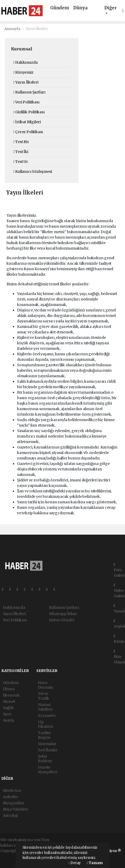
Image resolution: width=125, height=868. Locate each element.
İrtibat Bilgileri (27, 122)
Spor (7, 714)
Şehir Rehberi (45, 759)
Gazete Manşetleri (47, 770)
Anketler (11, 797)
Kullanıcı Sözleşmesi (33, 172)
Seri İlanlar (48, 750)
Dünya (80, 8)
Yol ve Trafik (44, 696)
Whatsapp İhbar (63, 614)
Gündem (60, 8)
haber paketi (11, 856)
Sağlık (8, 708)
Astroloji (10, 816)
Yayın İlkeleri (37, 29)
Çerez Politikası (28, 132)
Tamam (95, 863)
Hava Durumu (46, 685)
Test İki (21, 152)
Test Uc (21, 162)
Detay (75, 863)
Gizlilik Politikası (29, 112)
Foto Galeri (119, 570)
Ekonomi (11, 695)
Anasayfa (13, 29)
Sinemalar (47, 744)
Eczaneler (47, 716)
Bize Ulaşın (119, 657)
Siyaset (9, 701)
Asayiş (8, 720)
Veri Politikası (26, 102)
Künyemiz (23, 72)
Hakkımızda (25, 62)
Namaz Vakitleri (45, 707)
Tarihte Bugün (44, 735)
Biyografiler (14, 803)
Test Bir (21, 142)
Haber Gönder (62, 620)
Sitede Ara (12, 790)
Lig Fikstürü (45, 724)
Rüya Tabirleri (15, 809)
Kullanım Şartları (29, 92)
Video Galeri (119, 591)
